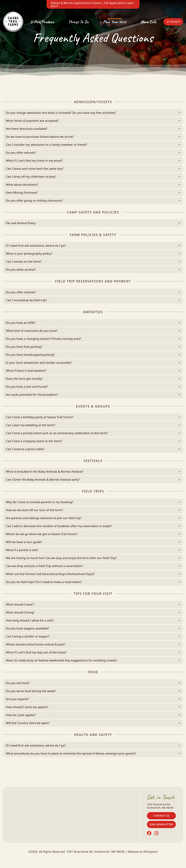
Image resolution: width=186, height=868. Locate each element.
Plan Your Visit (115, 22)
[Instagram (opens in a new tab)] (156, 833)
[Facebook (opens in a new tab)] (149, 833)
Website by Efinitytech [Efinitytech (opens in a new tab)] (143, 852)
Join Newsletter (161, 824)
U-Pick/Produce (42, 22)
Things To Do (78, 22)
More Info (148, 22)
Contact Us (161, 816)
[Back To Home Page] (13, 22)
